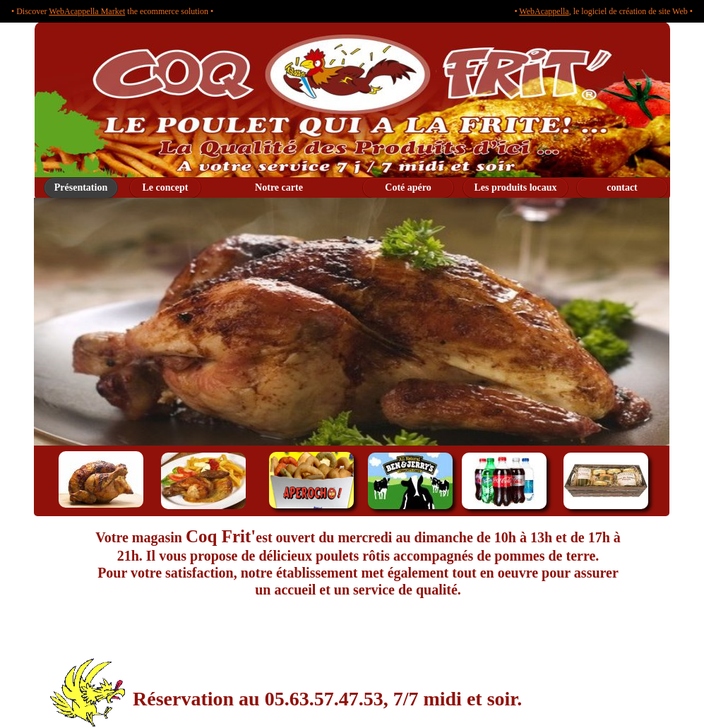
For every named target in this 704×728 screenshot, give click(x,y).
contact (622, 187)
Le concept (166, 187)
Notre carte (279, 187)
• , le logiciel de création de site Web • (603, 11)
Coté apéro (408, 187)
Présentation (81, 187)
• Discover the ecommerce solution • (112, 11)
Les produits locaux (515, 187)
